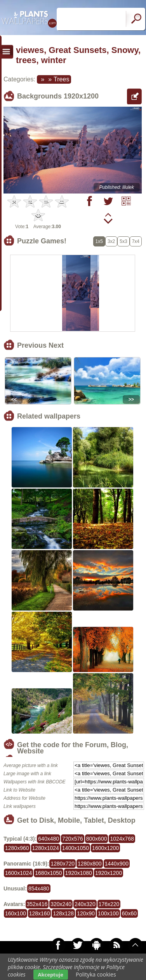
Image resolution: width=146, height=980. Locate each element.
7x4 (136, 241)
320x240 (61, 904)
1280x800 (90, 864)
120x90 (86, 913)
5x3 (123, 241)
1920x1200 (109, 873)
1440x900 (117, 864)
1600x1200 (105, 848)
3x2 (111, 241)
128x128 (63, 913)
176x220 (109, 904)
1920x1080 (79, 873)
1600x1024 (18, 873)
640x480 (49, 839)
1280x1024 (46, 848)
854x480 (39, 889)
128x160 (40, 913)
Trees (61, 79)
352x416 (37, 904)
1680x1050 (48, 873)
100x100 (108, 913)
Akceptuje (51, 975)
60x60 (129, 913)
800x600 (97, 839)
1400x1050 (76, 848)
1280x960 (17, 848)
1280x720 (63, 864)
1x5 (99, 241)
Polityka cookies (96, 974)
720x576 (73, 839)
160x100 (16, 913)
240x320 (85, 904)
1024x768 (122, 839)
